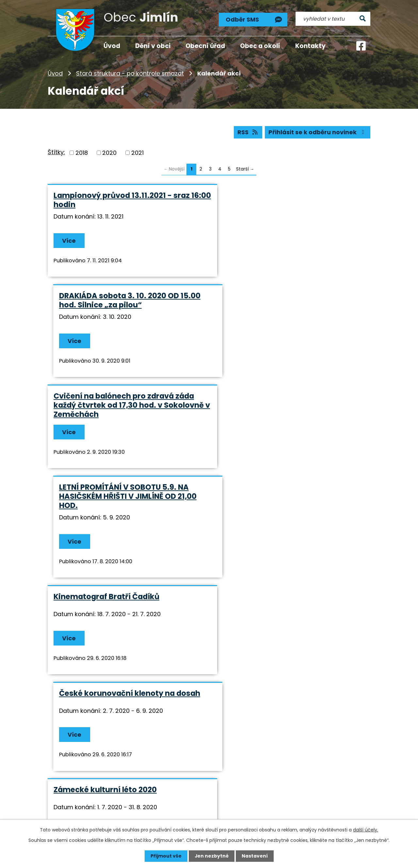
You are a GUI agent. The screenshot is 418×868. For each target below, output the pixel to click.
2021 (137, 153)
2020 (109, 153)
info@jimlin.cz (204, 803)
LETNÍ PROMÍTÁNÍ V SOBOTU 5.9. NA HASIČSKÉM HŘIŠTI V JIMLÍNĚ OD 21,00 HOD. (287, 305)
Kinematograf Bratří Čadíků (106, 405)
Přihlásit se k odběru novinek (318, 132)
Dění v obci (153, 46)
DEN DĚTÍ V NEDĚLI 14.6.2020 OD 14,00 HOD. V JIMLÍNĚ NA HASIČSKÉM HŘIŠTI (122, 607)
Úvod (55, 73)
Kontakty (310, 46)
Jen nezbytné (211, 856)
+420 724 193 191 (208, 794)
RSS (248, 132)
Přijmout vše (166, 856)
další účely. (366, 830)
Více (69, 241)
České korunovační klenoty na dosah (288, 405)
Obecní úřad (205, 46)
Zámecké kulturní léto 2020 (105, 502)
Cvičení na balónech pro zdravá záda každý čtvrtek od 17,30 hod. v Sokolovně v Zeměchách (124, 305)
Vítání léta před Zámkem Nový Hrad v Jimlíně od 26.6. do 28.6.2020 (288, 506)
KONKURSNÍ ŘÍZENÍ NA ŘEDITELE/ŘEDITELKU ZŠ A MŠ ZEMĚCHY (276, 607)
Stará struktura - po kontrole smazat (130, 73)
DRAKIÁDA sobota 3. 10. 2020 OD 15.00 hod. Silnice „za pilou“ (289, 200)
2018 (82, 153)
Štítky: (56, 152)
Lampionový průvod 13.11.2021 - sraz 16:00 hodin (122, 200)
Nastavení (255, 856)
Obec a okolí (260, 46)
